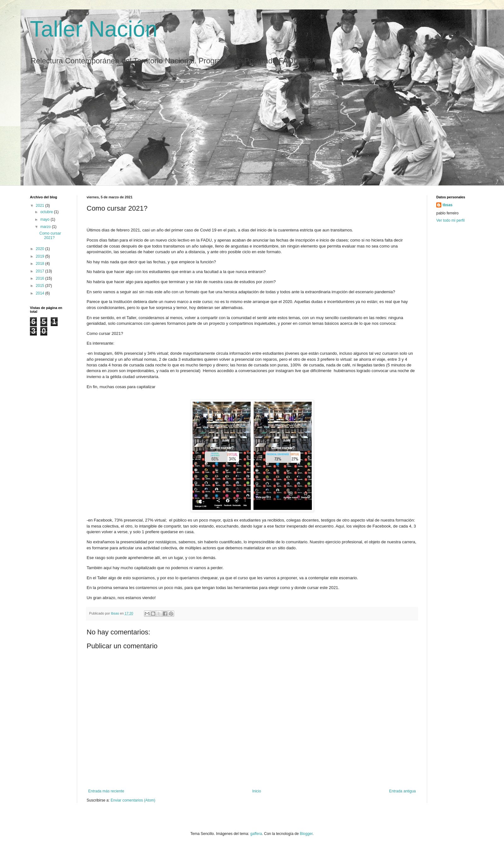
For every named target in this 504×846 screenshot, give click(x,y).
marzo (46, 227)
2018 (41, 264)
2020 (41, 249)
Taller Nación (94, 29)
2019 (41, 256)
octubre (47, 212)
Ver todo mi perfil (450, 220)
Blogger (306, 834)
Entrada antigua (402, 791)
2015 (41, 286)
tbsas (447, 205)
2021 (41, 206)
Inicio (257, 791)
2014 (41, 293)
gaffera (256, 834)
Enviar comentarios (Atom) (133, 800)
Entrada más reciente (106, 791)
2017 (41, 271)
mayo (46, 219)
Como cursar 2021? (50, 236)
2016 (41, 278)
